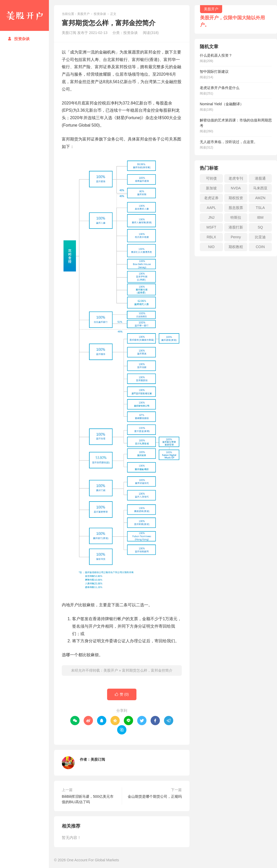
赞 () (122, 694)
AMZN (260, 198)
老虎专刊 (236, 178)
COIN (260, 247)
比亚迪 (260, 237)
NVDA (236, 188)
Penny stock (236, 238)
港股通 (260, 178)
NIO (211, 247)
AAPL (211, 208)
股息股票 (236, 208)
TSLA (260, 208)
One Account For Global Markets (93, 860)
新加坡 (211, 188)
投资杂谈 (19, 39)
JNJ (211, 217)
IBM (260, 217)
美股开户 (24, 15)
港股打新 (236, 227)
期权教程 (236, 247)
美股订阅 (98, 759)
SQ (260, 227)
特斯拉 (236, 217)
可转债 (211, 178)
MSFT (211, 227)
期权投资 (236, 198)
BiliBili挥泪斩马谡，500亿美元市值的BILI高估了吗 (88, 799)
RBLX (211, 237)
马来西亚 (260, 188)
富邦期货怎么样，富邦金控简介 (147, 670)
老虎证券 (211, 198)
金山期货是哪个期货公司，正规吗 (155, 796)
